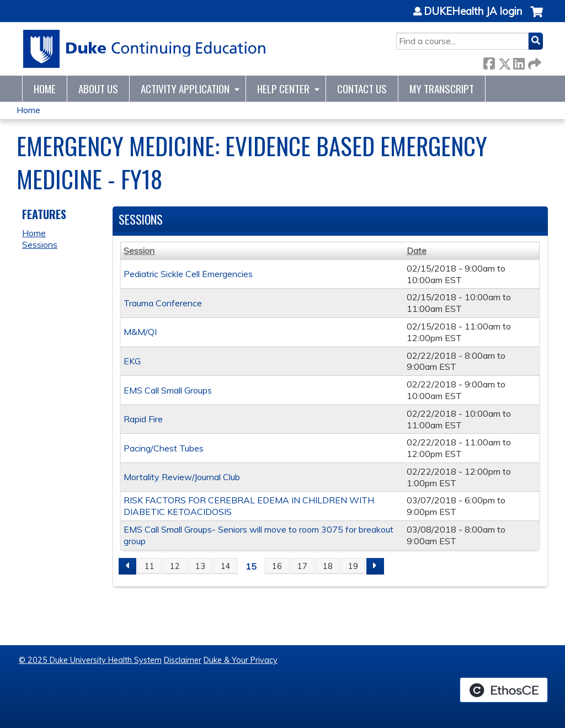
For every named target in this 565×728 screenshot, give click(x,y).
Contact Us (362, 89)
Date (417, 251)
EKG (132, 361)
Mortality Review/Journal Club (182, 477)
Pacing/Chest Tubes (164, 448)
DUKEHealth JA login (473, 12)
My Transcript (442, 89)
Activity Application (185, 89)
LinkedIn (519, 62)
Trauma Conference (163, 303)
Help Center (283, 89)
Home (45, 89)
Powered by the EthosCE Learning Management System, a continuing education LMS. (504, 690)
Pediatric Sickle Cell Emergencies (188, 274)
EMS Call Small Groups (168, 390)
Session (139, 251)
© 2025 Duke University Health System (90, 660)
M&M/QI (140, 332)
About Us (98, 89)
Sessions (40, 245)
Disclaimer (183, 660)
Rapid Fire (143, 419)
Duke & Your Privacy (241, 660)
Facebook (489, 62)
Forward (534, 62)
